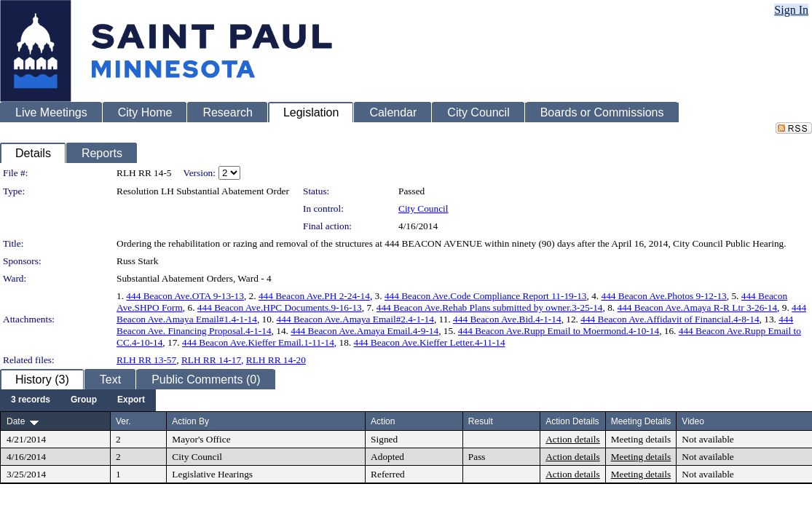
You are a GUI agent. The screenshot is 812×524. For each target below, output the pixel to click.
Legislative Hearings (212, 474)
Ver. (123, 421)
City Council (423, 209)
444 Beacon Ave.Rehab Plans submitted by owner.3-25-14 (490, 307)
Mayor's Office (201, 439)
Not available (707, 439)
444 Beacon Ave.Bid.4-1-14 (507, 319)
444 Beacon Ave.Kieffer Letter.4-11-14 (430, 342)
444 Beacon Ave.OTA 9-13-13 (185, 296)
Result (481, 421)
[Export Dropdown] (131, 400)
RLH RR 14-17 (211, 360)
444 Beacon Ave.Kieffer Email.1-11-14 (258, 342)
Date (16, 421)
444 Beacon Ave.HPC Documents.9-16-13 (280, 307)
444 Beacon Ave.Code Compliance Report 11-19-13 (486, 296)
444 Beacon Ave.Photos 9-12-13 (664, 296)
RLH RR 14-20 (276, 360)
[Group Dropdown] (84, 400)
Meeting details (641, 439)
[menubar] (78, 400)
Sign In (791, 10)
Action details (572, 439)
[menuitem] (31, 400)
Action (383, 421)
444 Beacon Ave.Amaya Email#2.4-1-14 (355, 319)
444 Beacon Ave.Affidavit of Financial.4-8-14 (670, 319)
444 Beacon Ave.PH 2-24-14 (314, 296)
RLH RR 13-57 (146, 360)
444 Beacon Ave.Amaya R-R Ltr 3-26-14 (697, 307)
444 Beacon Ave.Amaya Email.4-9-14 (364, 331)
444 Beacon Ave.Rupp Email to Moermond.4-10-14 (559, 331)
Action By (190, 421)
